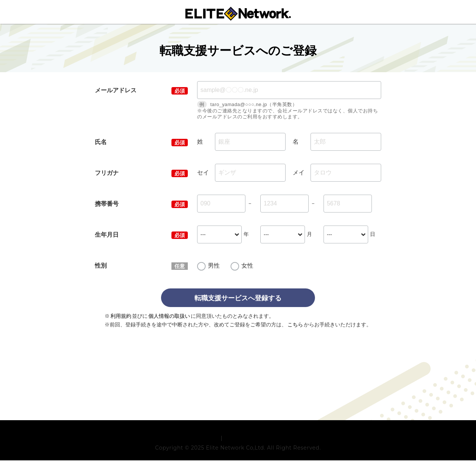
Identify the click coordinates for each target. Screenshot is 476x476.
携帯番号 (107, 204)
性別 (101, 266)
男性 (214, 266)
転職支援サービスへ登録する (238, 298)
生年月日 (107, 235)
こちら (295, 325)
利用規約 (121, 316)
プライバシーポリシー (252, 453)
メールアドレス (116, 90)
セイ (203, 172)
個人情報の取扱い (169, 316)
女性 (247, 266)
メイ (299, 172)
